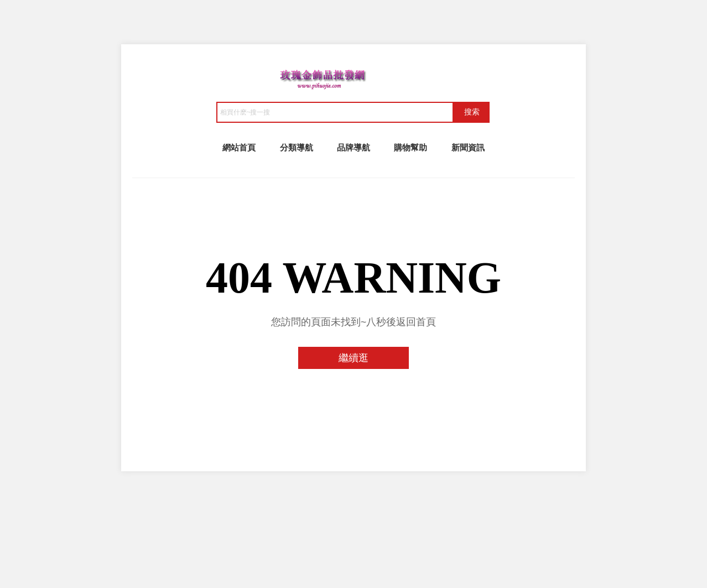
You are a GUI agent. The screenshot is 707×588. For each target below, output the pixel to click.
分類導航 (297, 147)
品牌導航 (353, 147)
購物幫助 (410, 147)
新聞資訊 (468, 147)
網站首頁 (239, 147)
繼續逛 (353, 358)
